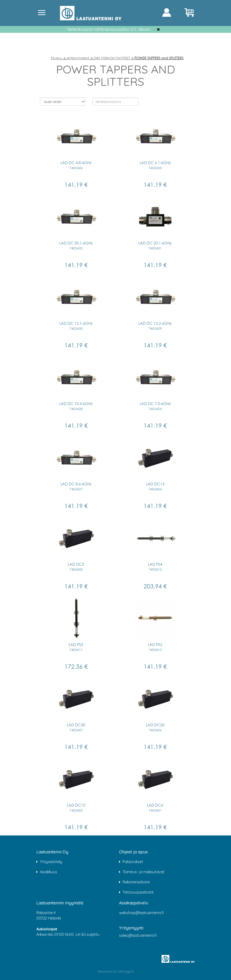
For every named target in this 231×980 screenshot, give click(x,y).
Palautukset (133, 862)
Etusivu (57, 58)
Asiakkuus (49, 872)
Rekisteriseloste (136, 882)
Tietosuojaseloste (138, 892)
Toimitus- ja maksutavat (143, 872)
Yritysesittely (51, 862)
